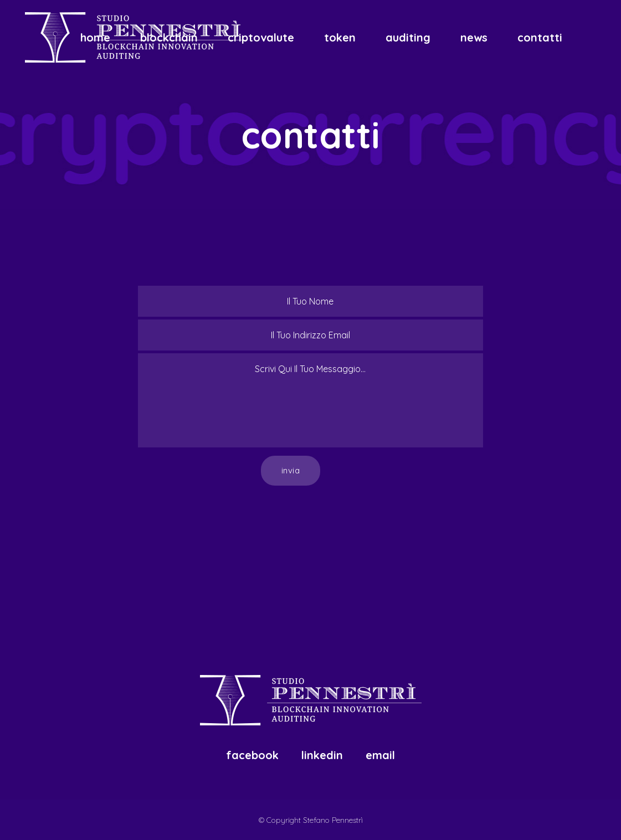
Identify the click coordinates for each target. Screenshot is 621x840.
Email (380, 755)
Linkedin (322, 755)
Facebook (252, 755)
